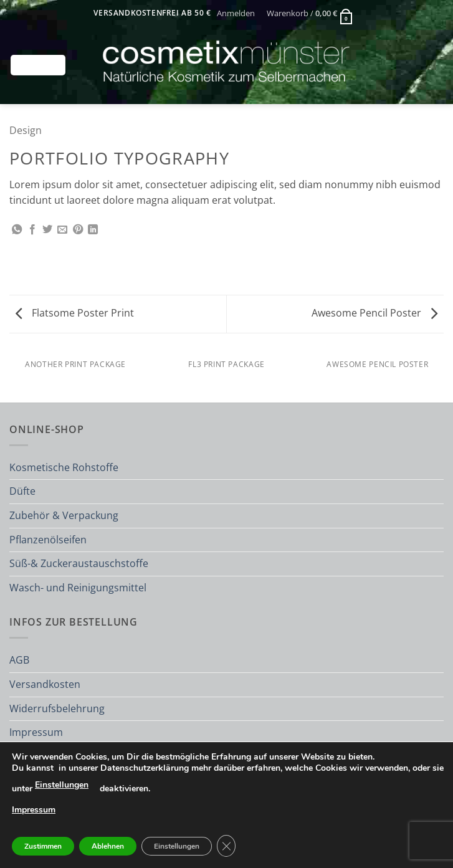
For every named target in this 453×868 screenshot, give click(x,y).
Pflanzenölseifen (48, 540)
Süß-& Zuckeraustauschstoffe (79, 563)
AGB (19, 660)
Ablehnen (108, 846)
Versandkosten (45, 684)
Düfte (22, 491)
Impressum (36, 732)
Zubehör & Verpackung (64, 515)
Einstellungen (62, 785)
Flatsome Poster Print (75, 313)
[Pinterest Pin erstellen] (78, 230)
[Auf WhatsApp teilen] (17, 230)
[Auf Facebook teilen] (32, 230)
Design (26, 130)
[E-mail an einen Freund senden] (62, 230)
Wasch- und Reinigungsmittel (78, 588)
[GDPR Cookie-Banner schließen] (226, 846)
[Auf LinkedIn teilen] (93, 230)
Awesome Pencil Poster (374, 313)
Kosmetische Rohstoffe (64, 467)
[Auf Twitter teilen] (47, 230)
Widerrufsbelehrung (57, 708)
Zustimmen (43, 846)
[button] (236, 13)
